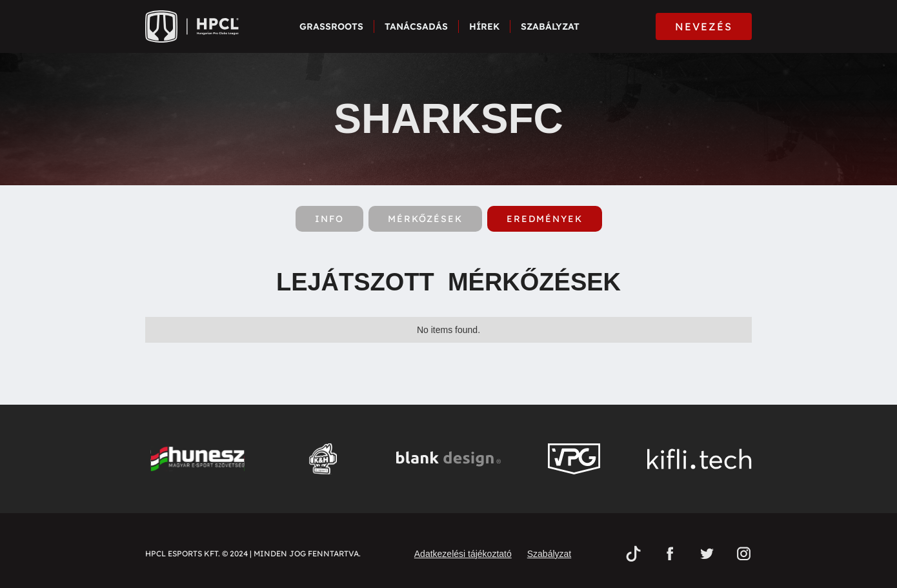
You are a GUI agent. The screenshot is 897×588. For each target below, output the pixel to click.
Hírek (484, 26)
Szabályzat (550, 26)
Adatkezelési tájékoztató (463, 554)
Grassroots (331, 26)
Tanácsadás (416, 26)
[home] (192, 26)
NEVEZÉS (704, 26)
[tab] (329, 219)
